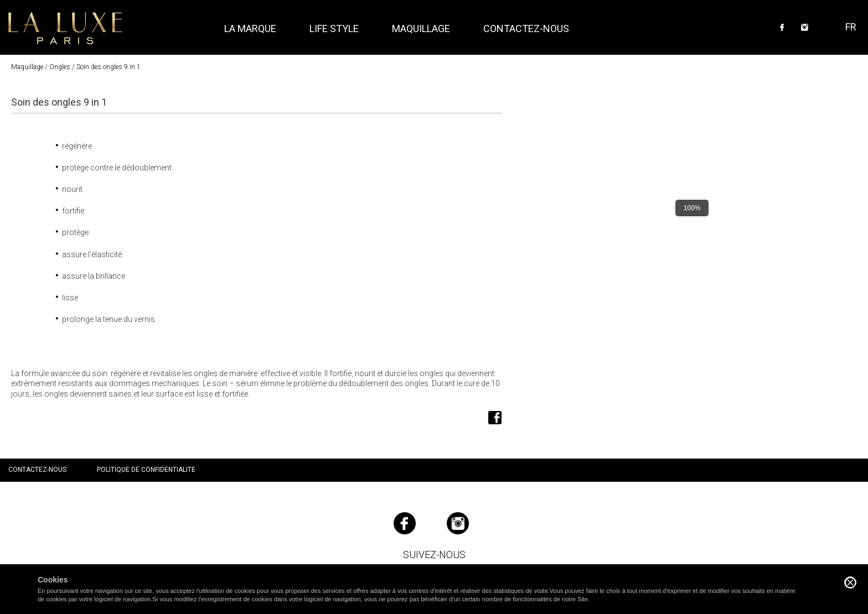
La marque (250, 28)
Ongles (60, 67)
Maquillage (27, 67)
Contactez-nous (526, 28)
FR (851, 27)
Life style (334, 28)
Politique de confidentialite (146, 470)
